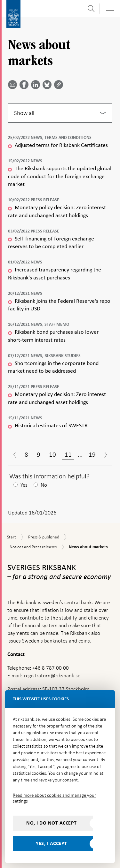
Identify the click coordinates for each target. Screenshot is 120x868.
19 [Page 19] (92, 454)
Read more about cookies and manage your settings (54, 798)
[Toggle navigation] (110, 8)
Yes (24, 485)
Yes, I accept (52, 843)
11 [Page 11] (68, 454)
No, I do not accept (52, 823)
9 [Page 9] (39, 454)
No (44, 485)
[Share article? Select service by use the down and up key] (37, 85)
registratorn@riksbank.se (52, 676)
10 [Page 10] (52, 454)
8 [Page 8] (26, 454)
